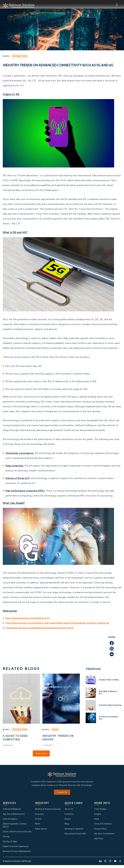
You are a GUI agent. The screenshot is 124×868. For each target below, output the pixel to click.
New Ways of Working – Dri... (109, 692)
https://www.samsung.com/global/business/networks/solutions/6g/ (41, 628)
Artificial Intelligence (12, 810)
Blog (67, 825)
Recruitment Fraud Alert (75, 835)
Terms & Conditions (103, 825)
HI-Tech (38, 820)
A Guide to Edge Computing (16, 738)
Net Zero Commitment (104, 835)
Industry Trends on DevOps (58, 738)
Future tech (20, 56)
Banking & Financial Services (48, 810)
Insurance (39, 815)
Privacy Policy (100, 830)
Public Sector (41, 830)
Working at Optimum (74, 830)
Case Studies (100, 810)
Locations (69, 815)
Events (68, 820)
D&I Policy (99, 841)
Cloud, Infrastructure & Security (17, 833)
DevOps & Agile (10, 844)
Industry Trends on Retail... (107, 680)
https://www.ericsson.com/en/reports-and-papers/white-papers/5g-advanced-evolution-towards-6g (60, 623)
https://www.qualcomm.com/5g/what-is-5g (29, 618)
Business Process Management (17, 854)
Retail (38, 825)
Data (55, 729)
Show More (41, 754)
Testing (6, 839)
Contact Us (62, 793)
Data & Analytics (10, 820)
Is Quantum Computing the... (109, 718)
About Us (69, 810)
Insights (98, 815)
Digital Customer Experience (16, 849)
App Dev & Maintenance (14, 815)
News (97, 820)
